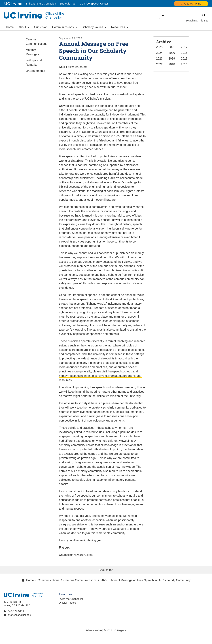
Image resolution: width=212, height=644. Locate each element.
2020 (172, 53)
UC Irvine (14, 3)
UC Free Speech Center (94, 4)
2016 (184, 53)
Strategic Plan (68, 4)
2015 (184, 59)
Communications (65, 27)
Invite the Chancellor (71, 599)
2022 (159, 64)
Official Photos (67, 603)
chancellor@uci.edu (19, 615)
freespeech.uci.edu (120, 371)
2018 (172, 64)
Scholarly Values (94, 27)
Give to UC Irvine (191, 4)
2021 (172, 47)
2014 (184, 64)
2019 (172, 59)
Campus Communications (36, 42)
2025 (159, 47)
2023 (159, 59)
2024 (159, 53)
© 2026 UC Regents (115, 630)
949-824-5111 (16, 611)
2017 (184, 47)
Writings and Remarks (34, 63)
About (24, 27)
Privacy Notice (94, 630)
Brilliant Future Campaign (41, 4)
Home (10, 27)
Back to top (106, 570)
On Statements (35, 71)
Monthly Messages (32, 52)
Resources (120, 27)
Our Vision (41, 27)
